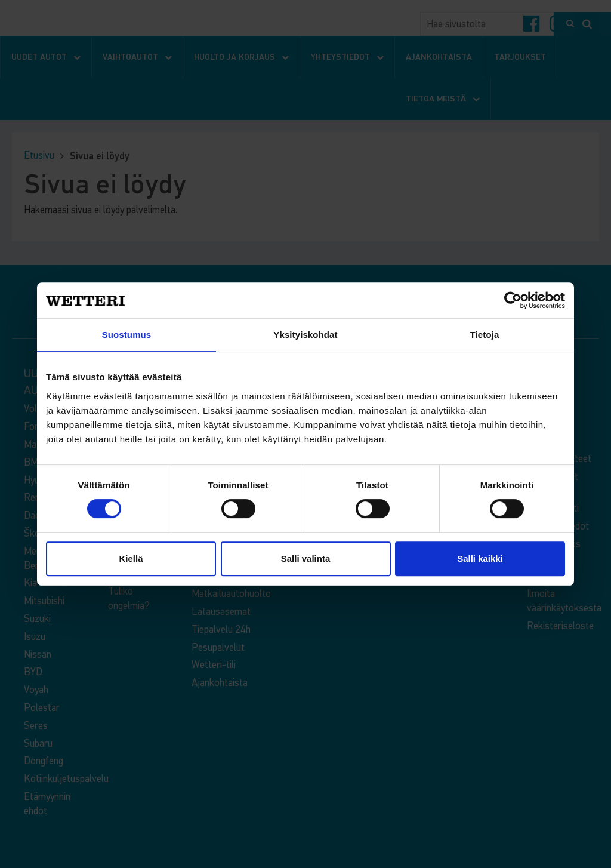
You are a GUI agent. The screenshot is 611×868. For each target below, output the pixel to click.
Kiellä (131, 558)
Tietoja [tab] (485, 335)
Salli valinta (306, 558)
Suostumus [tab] (127, 335)
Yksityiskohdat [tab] (305, 335)
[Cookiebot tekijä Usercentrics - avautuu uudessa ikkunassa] (513, 300)
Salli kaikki (480, 558)
